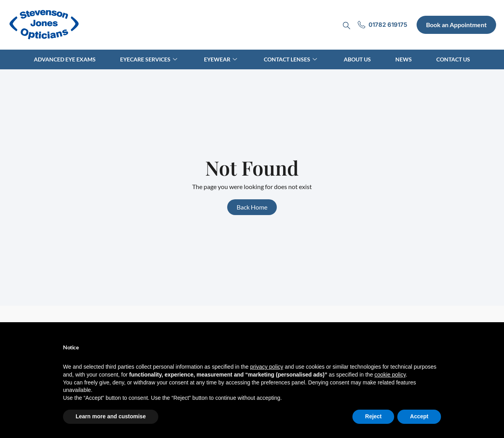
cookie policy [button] (390, 375)
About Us (357, 59)
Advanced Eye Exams (65, 59)
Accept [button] (419, 416)
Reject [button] (373, 416)
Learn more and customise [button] (111, 416)
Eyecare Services (149, 59)
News (404, 59)
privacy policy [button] (267, 367)
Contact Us (453, 59)
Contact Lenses (290, 59)
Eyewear (220, 59)
